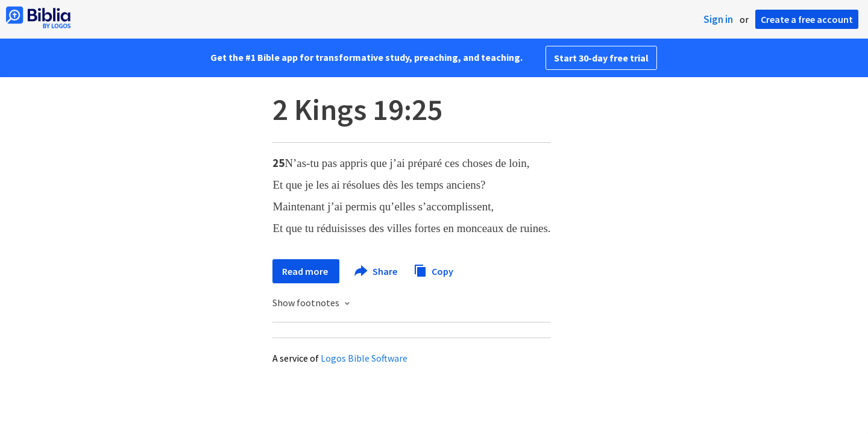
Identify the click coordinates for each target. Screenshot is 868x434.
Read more (306, 271)
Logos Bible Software (364, 358)
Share (376, 271)
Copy (433, 270)
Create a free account (807, 19)
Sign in (718, 19)
